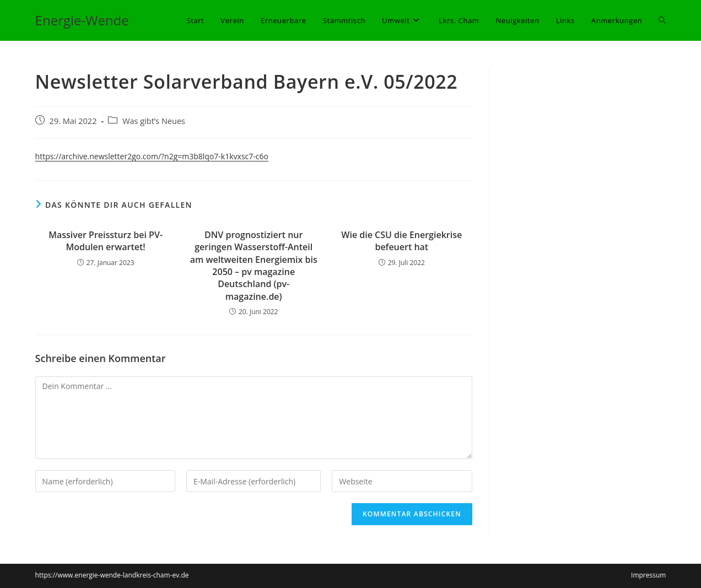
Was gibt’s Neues (154, 121)
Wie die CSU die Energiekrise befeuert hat (401, 241)
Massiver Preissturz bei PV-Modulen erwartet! (106, 241)
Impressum (648, 575)
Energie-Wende (82, 20)
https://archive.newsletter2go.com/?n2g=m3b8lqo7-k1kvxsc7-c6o (152, 156)
